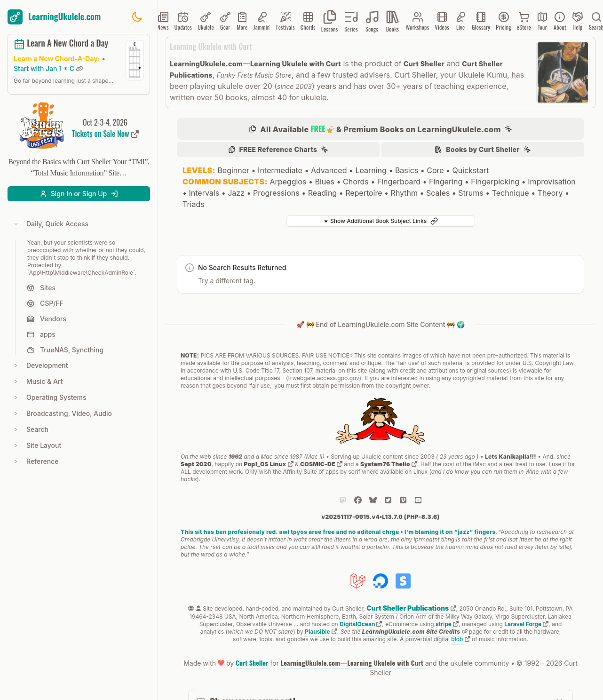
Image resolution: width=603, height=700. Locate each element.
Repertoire (364, 193)
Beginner (233, 170)
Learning (371, 170)
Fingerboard (399, 182)
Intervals (204, 193)
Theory (550, 193)
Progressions (276, 193)
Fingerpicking (495, 182)
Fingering (446, 182)
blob (460, 639)
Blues (325, 182)
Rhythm (404, 193)
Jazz (236, 193)
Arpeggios (288, 182)
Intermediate (280, 170)
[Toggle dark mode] (137, 17)
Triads (194, 204)
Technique (511, 193)
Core (435, 170)
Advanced (329, 170)
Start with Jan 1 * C (48, 68)
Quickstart (471, 170)
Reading (322, 193)
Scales (438, 193)
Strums (471, 193)
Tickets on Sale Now (105, 134)
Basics (407, 170)
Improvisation (552, 182)
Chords (356, 182)
